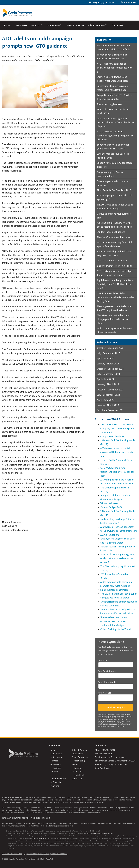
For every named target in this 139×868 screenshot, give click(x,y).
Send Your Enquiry (103, 767)
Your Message (116, 696)
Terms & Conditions (59, 853)
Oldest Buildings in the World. (116, 629)
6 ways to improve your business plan (114, 215)
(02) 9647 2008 (130, 2)
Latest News (21, 25)
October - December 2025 (110, 347)
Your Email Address (116, 673)
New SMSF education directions (113, 237)
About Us (37, 25)
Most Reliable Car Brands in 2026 (114, 190)
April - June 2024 (106, 379)
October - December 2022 (110, 410)
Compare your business (112, 436)
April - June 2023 (106, 399)
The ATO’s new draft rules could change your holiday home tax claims (113, 319)
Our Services (55, 25)
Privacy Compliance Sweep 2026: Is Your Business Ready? (115, 206)
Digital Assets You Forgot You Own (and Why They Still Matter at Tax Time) (115, 284)
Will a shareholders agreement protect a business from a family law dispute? (116, 122)
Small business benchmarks (114, 589)
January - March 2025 (108, 363)
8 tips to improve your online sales (115, 265)
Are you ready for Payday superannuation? (110, 173)
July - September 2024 (108, 373)
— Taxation (56, 764)
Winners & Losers (109, 503)
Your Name (116, 663)
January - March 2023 (108, 405)
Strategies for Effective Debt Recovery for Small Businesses (113, 78)
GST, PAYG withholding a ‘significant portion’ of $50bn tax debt (117, 471)
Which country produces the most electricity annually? (114, 330)
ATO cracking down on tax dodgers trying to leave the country (115, 272)
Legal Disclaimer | (31, 853)
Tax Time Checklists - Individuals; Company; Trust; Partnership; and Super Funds (117, 428)
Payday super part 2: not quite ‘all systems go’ (114, 197)
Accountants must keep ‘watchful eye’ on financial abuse (114, 244)
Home (7, 25)
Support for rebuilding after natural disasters (115, 164)
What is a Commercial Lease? (112, 260)
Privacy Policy (44, 853)
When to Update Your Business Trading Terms (113, 155)
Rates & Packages (78, 25)
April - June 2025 (106, 358)
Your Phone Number (116, 684)
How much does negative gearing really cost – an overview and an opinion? (118, 558)
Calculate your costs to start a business (113, 183)
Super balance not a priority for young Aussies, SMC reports (113, 146)
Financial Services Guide (12, 853)
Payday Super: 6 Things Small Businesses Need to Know (112, 56)
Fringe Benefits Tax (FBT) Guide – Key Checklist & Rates (114, 96)
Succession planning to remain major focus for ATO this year (113, 87)
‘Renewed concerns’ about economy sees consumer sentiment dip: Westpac (114, 621)
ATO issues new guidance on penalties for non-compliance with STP (115, 67)
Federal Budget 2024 (111, 507)
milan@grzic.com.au (39, 838)
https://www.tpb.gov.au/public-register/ (100, 833)
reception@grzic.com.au (103, 2)
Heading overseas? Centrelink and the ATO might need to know (115, 308)
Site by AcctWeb (47, 858)
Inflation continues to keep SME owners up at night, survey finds (114, 47)
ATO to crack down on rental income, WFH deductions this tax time (117, 452)
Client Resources (99, 25)
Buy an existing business (110, 104)
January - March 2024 (108, 384)
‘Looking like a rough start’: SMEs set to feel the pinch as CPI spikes (114, 224)
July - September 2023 (108, 394)
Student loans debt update (111, 231)
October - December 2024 (110, 368)
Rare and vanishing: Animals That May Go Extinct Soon (114, 253)
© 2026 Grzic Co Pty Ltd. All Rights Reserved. (21, 858)
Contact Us (121, 25)
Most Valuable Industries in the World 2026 (113, 111)
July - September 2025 (108, 353)
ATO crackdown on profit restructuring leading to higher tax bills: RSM (115, 135)
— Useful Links (79, 774)
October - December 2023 (110, 389)
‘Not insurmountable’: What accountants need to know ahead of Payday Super (116, 297)
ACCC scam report (110, 534)
